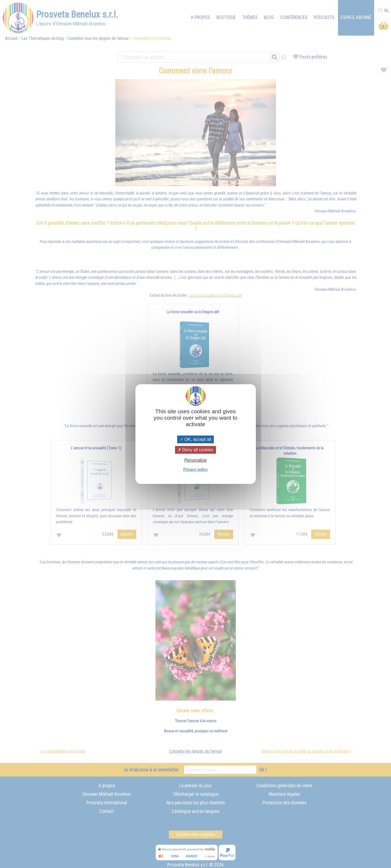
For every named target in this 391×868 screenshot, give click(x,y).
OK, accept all (195, 439)
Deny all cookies (196, 450)
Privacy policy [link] (196, 469)
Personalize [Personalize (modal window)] (196, 460)
